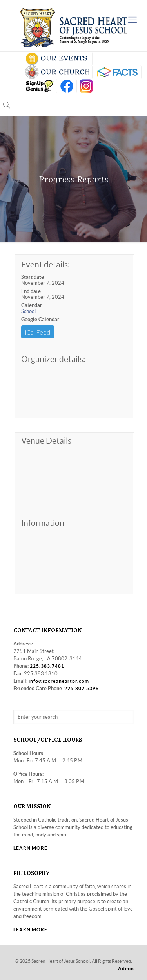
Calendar (32, 305)
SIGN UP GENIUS (39, 86)
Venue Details (46, 441)
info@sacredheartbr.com (59, 681)
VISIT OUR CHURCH (57, 72)
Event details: (45, 265)
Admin (126, 968)
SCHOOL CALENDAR (57, 59)
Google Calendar (40, 319)
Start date (33, 277)
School (28, 311)
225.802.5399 (82, 688)
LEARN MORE (30, 848)
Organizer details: (53, 359)
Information (43, 523)
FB (67, 86)
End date (31, 291)
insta (86, 86)
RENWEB (117, 72)
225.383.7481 (47, 666)
